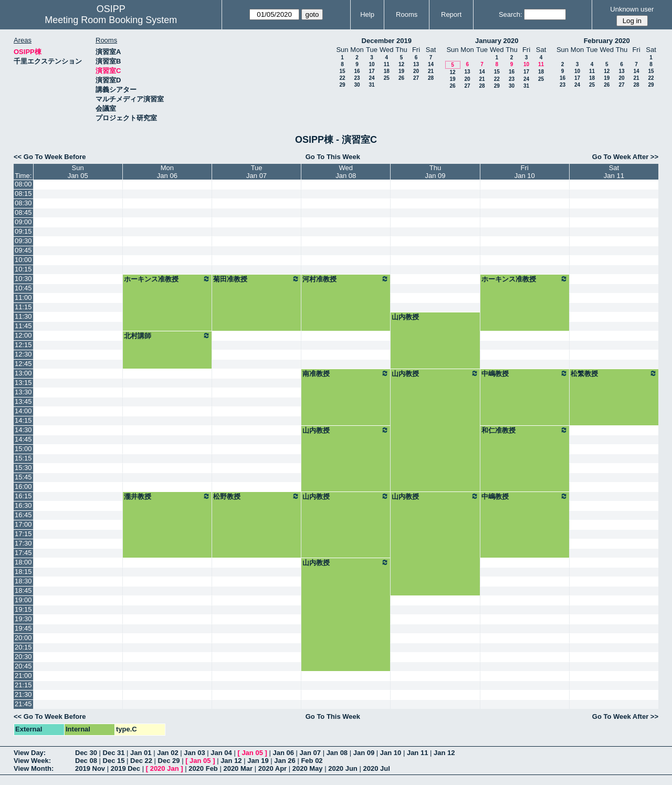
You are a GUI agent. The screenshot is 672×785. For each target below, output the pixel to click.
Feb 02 (312, 761)
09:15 (23, 231)
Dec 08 (86, 761)
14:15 (23, 420)
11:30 (23, 316)
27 (416, 78)
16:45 (23, 515)
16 (357, 71)
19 (401, 71)
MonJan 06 (167, 172)
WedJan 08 (346, 172)
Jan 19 (258, 761)
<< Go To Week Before (50, 157)
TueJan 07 (256, 172)
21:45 (23, 704)
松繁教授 (614, 373)
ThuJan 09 (435, 172)
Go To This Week (333, 157)
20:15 (23, 647)
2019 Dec (125, 768)
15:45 (23, 477)
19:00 (23, 600)
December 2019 (387, 41)
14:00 (23, 411)
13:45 (23, 401)
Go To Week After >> (625, 157)
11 (387, 64)
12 (401, 64)
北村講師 (167, 336)
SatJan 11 (614, 172)
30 (357, 85)
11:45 (23, 326)
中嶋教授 (525, 373)
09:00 (23, 222)
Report (451, 14)
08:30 (23, 203)
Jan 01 (141, 753)
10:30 (23, 279)
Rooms (407, 14)
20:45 (23, 666)
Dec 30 (86, 753)
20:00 (23, 638)
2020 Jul (376, 768)
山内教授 (405, 317)
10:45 (23, 288)
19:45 (23, 628)
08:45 (23, 212)
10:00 (23, 260)
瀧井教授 (167, 496)
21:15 (23, 685)
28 (431, 78)
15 (342, 71)
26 (401, 78)
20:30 (23, 657)
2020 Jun (343, 768)
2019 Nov (90, 768)
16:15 (23, 496)
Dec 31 (114, 753)
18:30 (23, 581)
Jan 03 (194, 753)
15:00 (23, 449)
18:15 (23, 572)
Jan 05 (252, 753)
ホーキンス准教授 (167, 279)
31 (371, 85)
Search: (511, 14)
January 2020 (497, 41)
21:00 (23, 676)
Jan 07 (310, 753)
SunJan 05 (78, 172)
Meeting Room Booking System (111, 20)
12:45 (23, 364)
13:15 (23, 383)
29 (342, 85)
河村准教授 (346, 279)
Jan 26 (285, 761)
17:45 (23, 553)
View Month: (34, 768)
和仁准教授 (525, 430)
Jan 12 (444, 753)
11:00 (23, 297)
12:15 (23, 345)
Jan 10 (391, 753)
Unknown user (632, 9)
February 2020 (607, 41)
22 (342, 78)
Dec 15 (114, 761)
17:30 (23, 543)
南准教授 (346, 373)
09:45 (23, 250)
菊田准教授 (256, 279)
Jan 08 (337, 753)
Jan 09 (364, 753)
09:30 (23, 241)
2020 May (308, 768)
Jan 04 (221, 753)
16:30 (23, 505)
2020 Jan (165, 768)
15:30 (23, 468)
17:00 (23, 524)
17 (371, 71)
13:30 (23, 392)
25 (387, 78)
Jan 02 (167, 753)
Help (367, 14)
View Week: (32, 761)
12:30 (23, 354)
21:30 (23, 694)
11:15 (23, 307)
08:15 (23, 193)
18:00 (23, 562)
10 (371, 64)
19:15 (23, 609)
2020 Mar (238, 768)
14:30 (23, 430)
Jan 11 (417, 753)
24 (371, 78)
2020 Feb (203, 768)
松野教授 (256, 496)
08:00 (23, 184)
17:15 (23, 534)
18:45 (23, 590)
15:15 (23, 458)
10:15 (23, 269)
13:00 (23, 373)
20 (416, 71)
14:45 (23, 439)
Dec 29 (169, 761)
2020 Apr (272, 768)
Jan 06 (283, 753)
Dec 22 (141, 761)
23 (357, 78)
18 (387, 71)
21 (431, 71)
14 (431, 64)
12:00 (23, 335)
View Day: (30, 753)
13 (416, 64)
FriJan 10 (525, 172)
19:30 (23, 619)
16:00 (23, 486)
